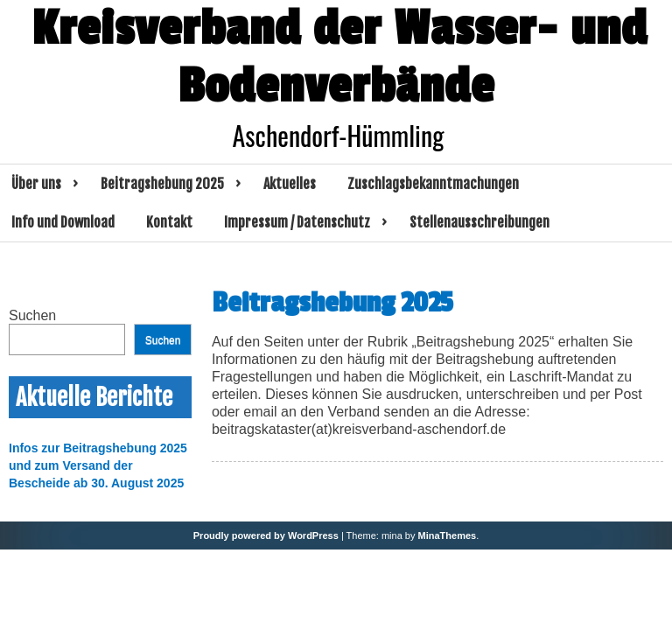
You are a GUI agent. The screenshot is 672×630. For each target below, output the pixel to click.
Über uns (36, 184)
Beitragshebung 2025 (162, 184)
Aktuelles (290, 184)
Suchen (32, 315)
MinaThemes (448, 535)
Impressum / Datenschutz (297, 222)
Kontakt (169, 222)
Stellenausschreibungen (479, 222)
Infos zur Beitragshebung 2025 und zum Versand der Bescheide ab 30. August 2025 (98, 465)
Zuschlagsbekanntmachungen (433, 184)
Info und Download (63, 222)
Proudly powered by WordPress (266, 535)
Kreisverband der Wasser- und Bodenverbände (339, 58)
